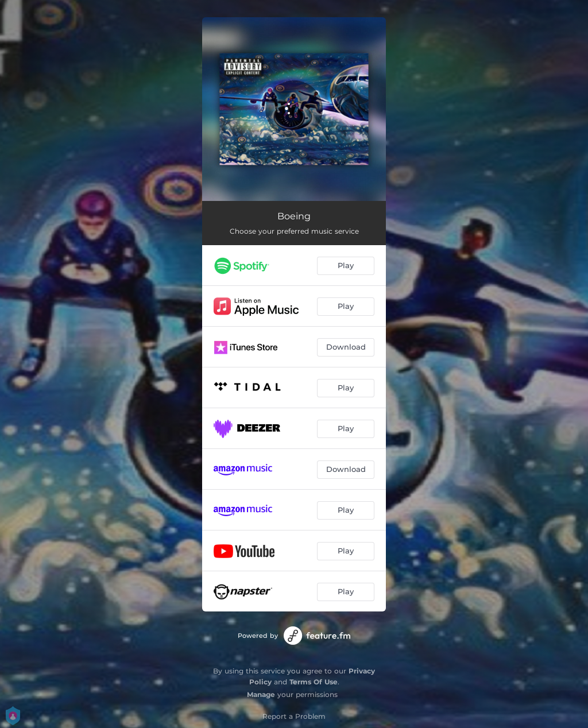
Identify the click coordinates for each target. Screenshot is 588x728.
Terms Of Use (314, 682)
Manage (261, 694)
